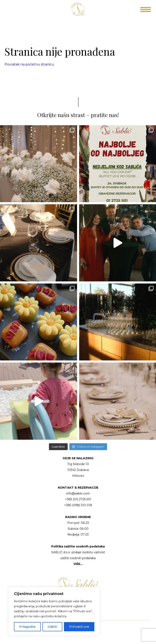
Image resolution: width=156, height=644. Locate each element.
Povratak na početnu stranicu (29, 64)
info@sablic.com (78, 493)
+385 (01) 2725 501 (78, 499)
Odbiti (52, 627)
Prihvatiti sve (79, 627)
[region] (54, 611)
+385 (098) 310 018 (78, 505)
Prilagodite (27, 627)
